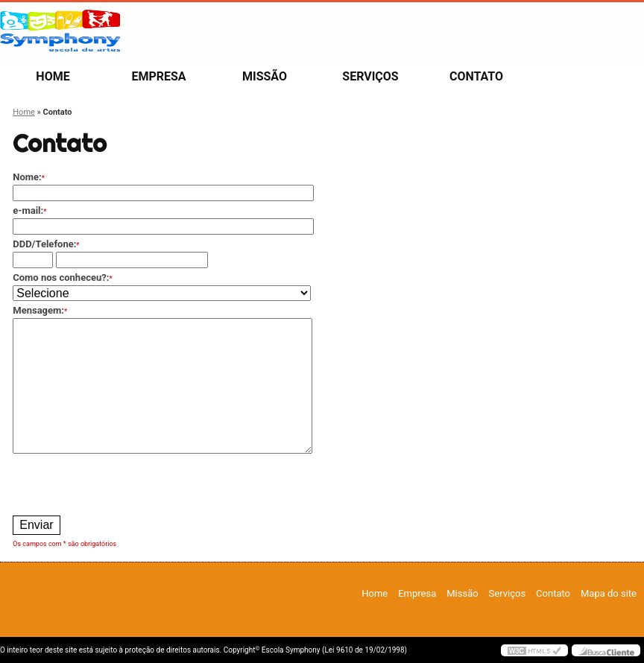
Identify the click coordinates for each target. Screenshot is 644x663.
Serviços (370, 76)
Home (53, 76)
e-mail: (29, 210)
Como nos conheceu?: (62, 277)
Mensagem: (40, 310)
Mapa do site (609, 593)
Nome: (29, 177)
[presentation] (126, 483)
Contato (476, 76)
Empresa (158, 76)
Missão (265, 76)
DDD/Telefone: (46, 244)
